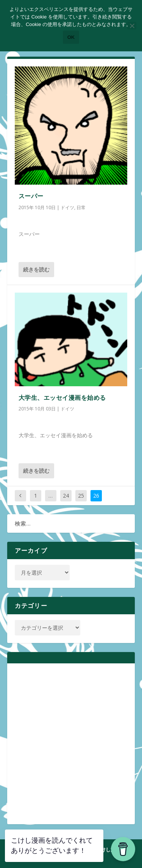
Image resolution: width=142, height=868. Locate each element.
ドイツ (67, 207)
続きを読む (36, 269)
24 (66, 496)
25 (81, 496)
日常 (81, 207)
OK (71, 37)
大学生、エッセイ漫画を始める (62, 398)
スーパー (31, 196)
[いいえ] (132, 26)
